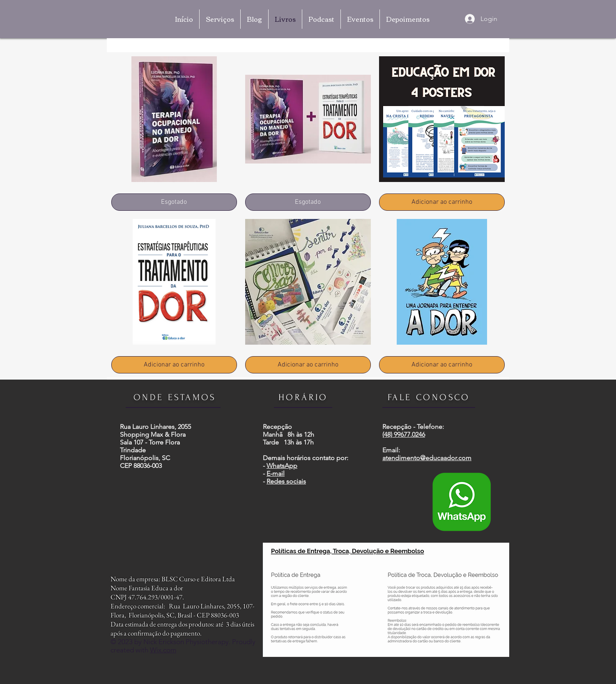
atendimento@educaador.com (427, 458)
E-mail (276, 473)
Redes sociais (286, 481)
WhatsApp (282, 466)
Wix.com (163, 650)
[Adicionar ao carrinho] (442, 202)
